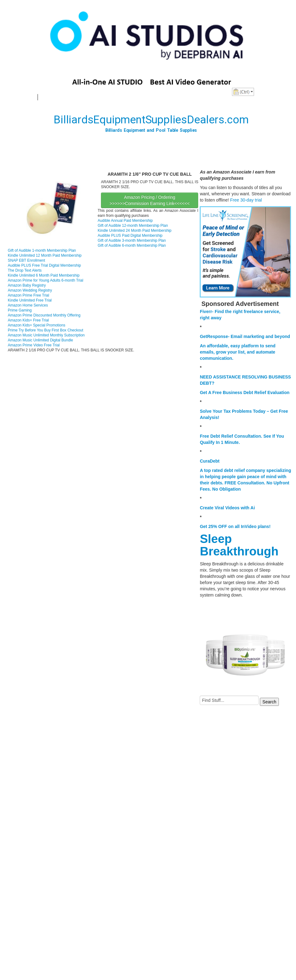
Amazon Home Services (28, 305)
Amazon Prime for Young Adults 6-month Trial (45, 280)
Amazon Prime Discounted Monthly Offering (44, 315)
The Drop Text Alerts (25, 270)
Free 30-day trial (246, 200)
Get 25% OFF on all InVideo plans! (235, 526)
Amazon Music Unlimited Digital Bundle (40, 340)
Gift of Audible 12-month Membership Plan (133, 226)
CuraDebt (210, 461)
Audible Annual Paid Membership (125, 221)
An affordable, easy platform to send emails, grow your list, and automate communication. (238, 352)
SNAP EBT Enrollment (26, 260)
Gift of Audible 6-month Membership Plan (132, 245)
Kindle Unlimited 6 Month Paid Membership (44, 275)
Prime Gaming (20, 310)
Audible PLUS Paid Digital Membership (130, 235)
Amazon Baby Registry (27, 285)
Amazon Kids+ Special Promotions (36, 325)
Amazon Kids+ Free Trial (28, 320)
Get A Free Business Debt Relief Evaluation (245, 392)
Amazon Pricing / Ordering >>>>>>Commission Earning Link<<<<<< (150, 200)
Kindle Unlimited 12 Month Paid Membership (45, 255)
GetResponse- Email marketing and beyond (245, 336)
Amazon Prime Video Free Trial (34, 345)
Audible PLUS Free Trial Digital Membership (44, 265)
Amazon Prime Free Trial (29, 295)
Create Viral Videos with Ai (227, 508)
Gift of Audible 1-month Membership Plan (42, 250)
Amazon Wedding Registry (30, 290)
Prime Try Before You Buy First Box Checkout (45, 330)
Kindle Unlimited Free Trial (30, 300)
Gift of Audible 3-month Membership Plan (132, 240)
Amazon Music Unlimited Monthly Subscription (46, 335)
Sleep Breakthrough (239, 545)
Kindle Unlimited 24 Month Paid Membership (134, 231)
